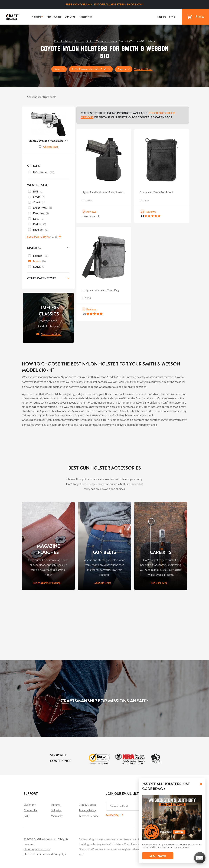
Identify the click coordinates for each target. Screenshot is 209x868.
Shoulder (38, 230)
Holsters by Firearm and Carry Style (45, 854)
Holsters (37, 17)
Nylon (37, 261)
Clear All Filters (143, 69)
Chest (36, 203)
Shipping (56, 810)
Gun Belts (70, 17)
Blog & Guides (87, 805)
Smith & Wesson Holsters (102, 41)
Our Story (30, 805)
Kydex (37, 267)
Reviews (91, 212)
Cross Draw (40, 208)
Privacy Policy (87, 810)
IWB (36, 192)
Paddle (37, 224)
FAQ (27, 816)
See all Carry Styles (39, 236)
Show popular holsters (37, 849)
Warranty (57, 816)
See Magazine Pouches (47, 583)
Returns (56, 805)
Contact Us (31, 810)
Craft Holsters (63, 41)
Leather (38, 256)
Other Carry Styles (42, 278)
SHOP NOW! (158, 856)
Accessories (85, 17)
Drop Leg (39, 214)
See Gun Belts (103, 583)
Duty (36, 219)
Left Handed (41, 172)
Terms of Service (89, 816)
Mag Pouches (54, 17)
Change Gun (48, 146)
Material (34, 248)
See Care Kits (159, 583)
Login (172, 17)
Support (162, 17)
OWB (36, 197)
